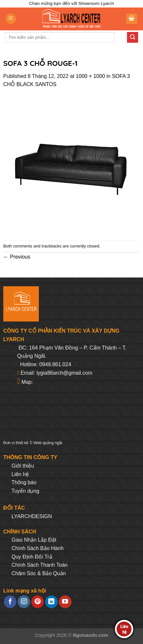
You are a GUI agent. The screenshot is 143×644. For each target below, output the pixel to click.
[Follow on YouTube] (65, 602)
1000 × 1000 (90, 76)
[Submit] (133, 37)
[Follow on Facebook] (10, 602)
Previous (17, 257)
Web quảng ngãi (48, 443)
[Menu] (11, 19)
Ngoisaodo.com (90, 635)
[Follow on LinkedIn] (51, 602)
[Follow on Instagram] (24, 602)
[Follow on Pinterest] (38, 602)
